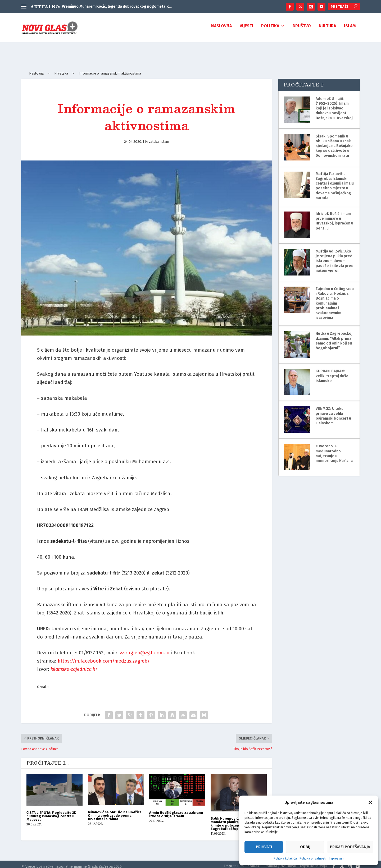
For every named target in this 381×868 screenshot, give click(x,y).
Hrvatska (152, 137)
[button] (370, 802)
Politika (270, 30)
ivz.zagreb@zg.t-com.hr (144, 648)
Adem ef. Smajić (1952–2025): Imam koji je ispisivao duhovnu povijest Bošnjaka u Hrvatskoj (334, 104)
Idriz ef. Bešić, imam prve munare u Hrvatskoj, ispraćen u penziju (334, 216)
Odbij (305, 847)
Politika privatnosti (313, 858)
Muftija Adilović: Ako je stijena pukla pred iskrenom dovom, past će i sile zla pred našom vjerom (335, 256)
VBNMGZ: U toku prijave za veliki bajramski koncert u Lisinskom (333, 411)
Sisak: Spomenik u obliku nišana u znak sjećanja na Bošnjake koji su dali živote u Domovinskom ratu (334, 141)
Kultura (327, 30)
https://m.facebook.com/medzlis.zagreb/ (104, 656)
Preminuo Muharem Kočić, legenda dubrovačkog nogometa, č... (117, 6)
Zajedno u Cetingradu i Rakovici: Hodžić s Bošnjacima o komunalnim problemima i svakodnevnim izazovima (335, 298)
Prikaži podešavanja (350, 847)
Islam (350, 30)
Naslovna (221, 30)
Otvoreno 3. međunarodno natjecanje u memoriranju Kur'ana (334, 449)
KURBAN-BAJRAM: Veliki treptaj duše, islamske (333, 371)
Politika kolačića (285, 858)
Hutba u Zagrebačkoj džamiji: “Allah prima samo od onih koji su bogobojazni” (334, 336)
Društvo (302, 30)
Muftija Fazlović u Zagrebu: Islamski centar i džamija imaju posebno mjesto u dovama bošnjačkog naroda (335, 181)
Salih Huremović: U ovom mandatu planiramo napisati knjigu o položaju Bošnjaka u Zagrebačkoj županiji (235, 819)
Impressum (337, 858)
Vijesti (246, 30)
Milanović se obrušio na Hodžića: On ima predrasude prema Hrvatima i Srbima (115, 811)
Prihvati (264, 847)
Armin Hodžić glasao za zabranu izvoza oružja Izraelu (176, 810)
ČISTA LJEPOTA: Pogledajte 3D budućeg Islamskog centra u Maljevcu (51, 811)
